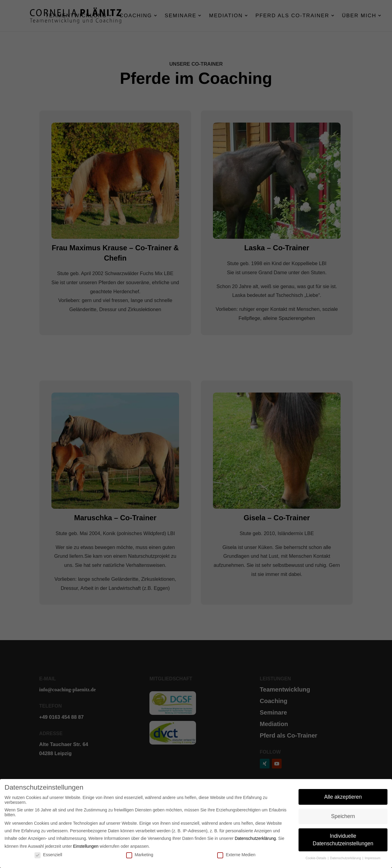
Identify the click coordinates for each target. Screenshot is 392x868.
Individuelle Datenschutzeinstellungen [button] (343, 840)
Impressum (373, 858)
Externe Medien (236, 855)
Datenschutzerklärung (255, 838)
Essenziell (48, 855)
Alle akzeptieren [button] (343, 797)
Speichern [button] (343, 816)
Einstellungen (86, 846)
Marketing (140, 855)
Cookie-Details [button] (316, 858)
